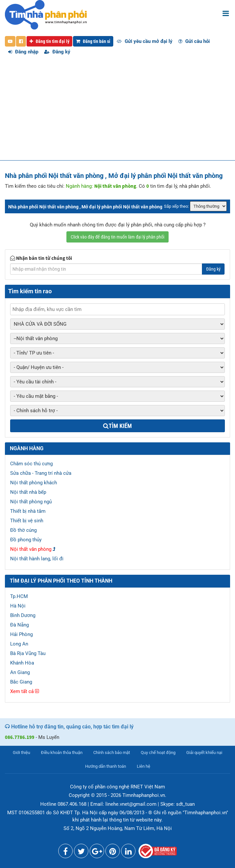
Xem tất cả (25, 691)
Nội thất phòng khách (34, 483)
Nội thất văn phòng (31, 549)
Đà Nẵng (19, 625)
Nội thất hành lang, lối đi (37, 559)
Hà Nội (18, 606)
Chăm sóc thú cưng (31, 464)
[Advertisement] (117, 111)
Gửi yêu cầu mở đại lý (145, 41)
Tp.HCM (19, 596)
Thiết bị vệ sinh (27, 521)
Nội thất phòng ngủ (31, 502)
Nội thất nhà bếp (28, 492)
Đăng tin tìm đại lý (49, 41)
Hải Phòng (21, 634)
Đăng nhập (23, 52)
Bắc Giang (21, 682)
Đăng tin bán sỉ (93, 41)
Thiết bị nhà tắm (28, 511)
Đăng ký (57, 52)
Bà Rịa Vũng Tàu (28, 653)
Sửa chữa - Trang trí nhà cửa (41, 473)
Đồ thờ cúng (23, 530)
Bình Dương (23, 615)
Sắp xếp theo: (176, 206)
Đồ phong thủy (26, 540)
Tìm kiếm (117, 426)
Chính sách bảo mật (112, 752)
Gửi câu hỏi (194, 41)
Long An (19, 644)
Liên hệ (144, 766)
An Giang (20, 672)
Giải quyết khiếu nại (204, 752)
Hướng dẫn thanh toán (106, 766)
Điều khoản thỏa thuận (62, 752)
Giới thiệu (21, 752)
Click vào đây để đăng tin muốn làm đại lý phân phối (117, 237)
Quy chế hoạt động (158, 752)
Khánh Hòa (22, 663)
